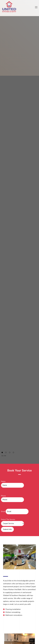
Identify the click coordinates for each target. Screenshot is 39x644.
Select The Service (12, 521)
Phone (12, 498)
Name (12, 484)
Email (15, 511)
